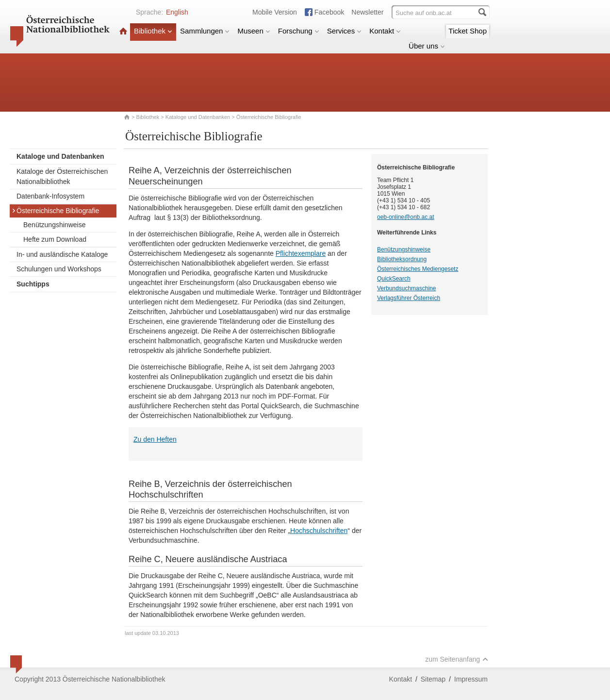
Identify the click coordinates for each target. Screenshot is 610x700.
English (177, 12)
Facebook (329, 12)
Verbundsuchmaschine (406, 288)
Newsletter (367, 12)
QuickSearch (394, 279)
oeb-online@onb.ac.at (406, 217)
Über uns (427, 46)
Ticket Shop (468, 31)
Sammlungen (205, 31)
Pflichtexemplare (301, 253)
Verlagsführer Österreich (409, 298)
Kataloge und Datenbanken (198, 117)
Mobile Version (275, 12)
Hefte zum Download (55, 239)
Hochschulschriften (319, 531)
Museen (254, 31)
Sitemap (433, 679)
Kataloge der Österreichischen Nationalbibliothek (62, 176)
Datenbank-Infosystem (50, 196)
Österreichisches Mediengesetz (418, 269)
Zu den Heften (155, 439)
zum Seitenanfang (457, 659)
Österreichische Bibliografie (55, 211)
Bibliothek (153, 31)
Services (345, 31)
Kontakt (385, 31)
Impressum (471, 679)
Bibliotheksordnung (402, 259)
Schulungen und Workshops (59, 269)
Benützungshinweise (54, 225)
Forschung (299, 31)
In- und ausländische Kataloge (62, 254)
